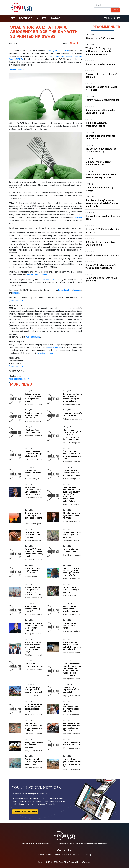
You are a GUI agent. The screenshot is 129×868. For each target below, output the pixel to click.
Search (116, 10)
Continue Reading (16, 70)
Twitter (61, 290)
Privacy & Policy (85, 855)
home (12, 18)
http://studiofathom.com (19, 379)
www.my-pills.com (54, 347)
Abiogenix (53, 51)
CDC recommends (46, 280)
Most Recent (26, 18)
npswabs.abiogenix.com (37, 275)
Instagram (77, 290)
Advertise (48, 855)
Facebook (68, 290)
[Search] (107, 5)
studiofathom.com (33, 337)
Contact (55, 18)
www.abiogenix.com (45, 353)
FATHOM (65, 51)
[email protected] (16, 301)
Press (40, 855)
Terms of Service (69, 855)
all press (41, 18)
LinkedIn (16, 293)
